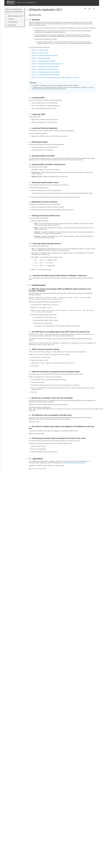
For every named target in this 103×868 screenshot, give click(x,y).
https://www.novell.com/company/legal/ (74, 463)
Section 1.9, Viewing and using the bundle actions (46, 72)
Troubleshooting (13, 22)
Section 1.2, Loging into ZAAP (40, 53)
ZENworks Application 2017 (16, 16)
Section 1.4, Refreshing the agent (41, 58)
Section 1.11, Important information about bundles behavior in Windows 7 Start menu (55, 77)
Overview (11, 19)
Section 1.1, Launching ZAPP (40, 50)
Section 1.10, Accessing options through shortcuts (46, 75)
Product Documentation (14, 12)
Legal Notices (12, 25)
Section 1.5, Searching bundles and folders (44, 61)
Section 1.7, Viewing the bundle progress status (45, 67)
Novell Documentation (13, 9)
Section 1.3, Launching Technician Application (44, 56)
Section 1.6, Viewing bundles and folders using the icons (47, 64)
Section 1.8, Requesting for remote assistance (45, 69)
